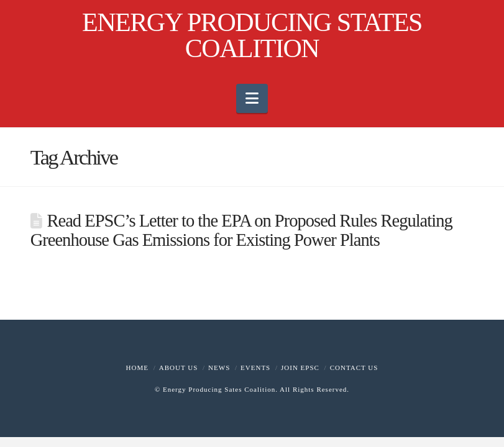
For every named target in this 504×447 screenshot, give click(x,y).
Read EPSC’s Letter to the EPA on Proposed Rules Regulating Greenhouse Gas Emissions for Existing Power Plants (241, 230)
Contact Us (354, 368)
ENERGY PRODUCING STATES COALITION (252, 35)
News (219, 368)
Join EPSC (300, 368)
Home (137, 368)
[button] (252, 98)
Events (255, 368)
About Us (179, 368)
